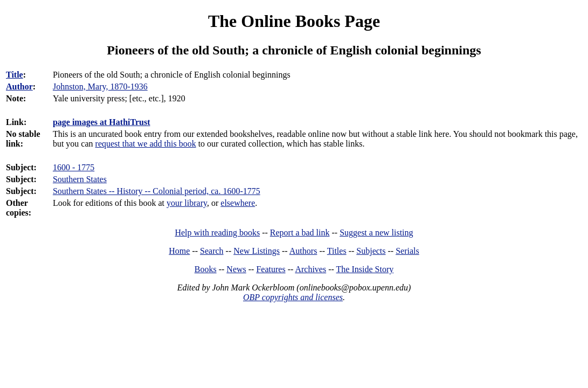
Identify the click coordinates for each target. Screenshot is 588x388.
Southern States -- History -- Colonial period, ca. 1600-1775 (157, 191)
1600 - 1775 (74, 167)
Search (212, 251)
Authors (303, 251)
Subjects (371, 251)
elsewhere (238, 203)
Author (19, 86)
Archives (310, 269)
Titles (337, 251)
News (236, 269)
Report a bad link (300, 233)
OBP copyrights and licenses (293, 297)
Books (206, 269)
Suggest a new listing (376, 233)
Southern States (80, 179)
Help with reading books (217, 233)
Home (179, 251)
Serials (407, 251)
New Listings (257, 251)
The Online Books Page (294, 21)
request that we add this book (146, 144)
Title (15, 75)
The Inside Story (365, 269)
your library (187, 203)
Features (271, 269)
